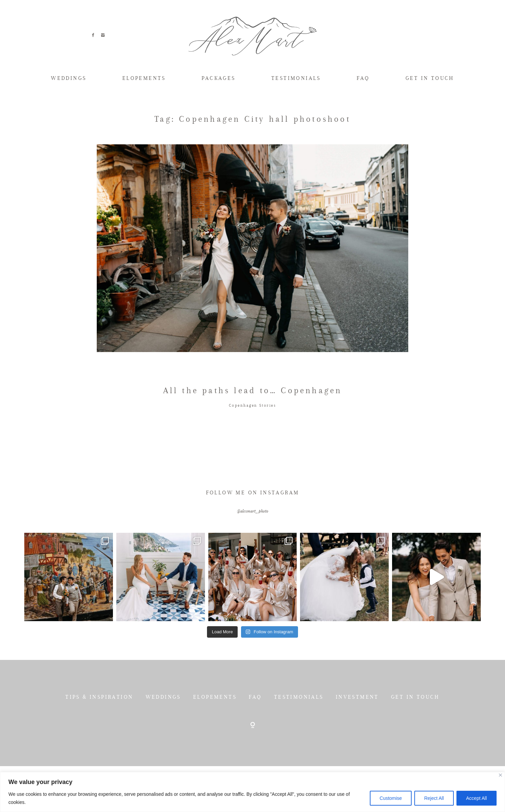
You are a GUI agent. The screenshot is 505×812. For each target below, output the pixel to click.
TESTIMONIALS (296, 78)
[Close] (500, 775)
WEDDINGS (69, 78)
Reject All (434, 798)
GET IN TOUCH (430, 78)
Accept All (477, 798)
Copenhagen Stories (253, 437)
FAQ (363, 78)
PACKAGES (218, 78)
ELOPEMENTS (144, 78)
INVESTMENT (357, 728)
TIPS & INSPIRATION (99, 728)
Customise (391, 798)
